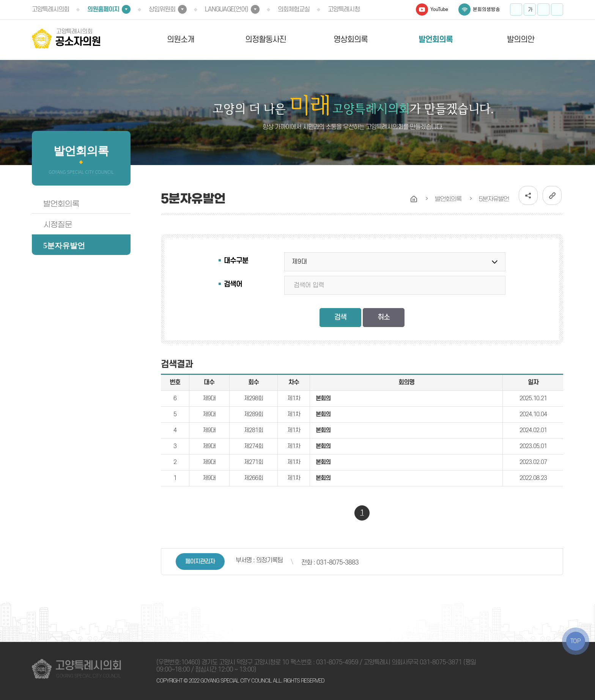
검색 (340, 317)
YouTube (439, 9)
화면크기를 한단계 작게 (543, 9)
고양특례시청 (344, 9)
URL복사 (552, 195)
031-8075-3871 (441, 662)
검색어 (233, 284)
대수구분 (236, 261)
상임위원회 (162, 9)
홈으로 (414, 199)
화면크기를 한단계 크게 (516, 9)
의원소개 (181, 40)
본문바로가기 (0, 0)
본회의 (323, 398)
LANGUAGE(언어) (227, 9)
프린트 (557, 9)
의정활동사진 (266, 40)
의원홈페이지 (103, 9)
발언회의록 (436, 40)
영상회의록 (351, 40)
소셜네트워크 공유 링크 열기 (528, 195)
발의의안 (521, 40)
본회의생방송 (486, 9)
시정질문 (58, 225)
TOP (576, 641)
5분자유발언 (64, 245)
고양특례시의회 (50, 9)
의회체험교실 (294, 9)
